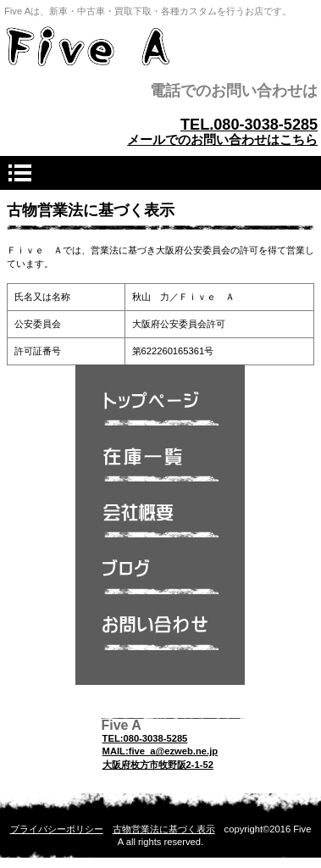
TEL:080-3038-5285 (145, 738)
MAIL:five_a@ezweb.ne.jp (160, 751)
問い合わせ (160, 637)
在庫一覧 (160, 470)
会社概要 (160, 526)
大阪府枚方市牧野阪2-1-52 (158, 765)
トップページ (160, 414)
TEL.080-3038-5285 (249, 125)
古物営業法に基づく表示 (164, 829)
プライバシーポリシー (57, 829)
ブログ (160, 581)
